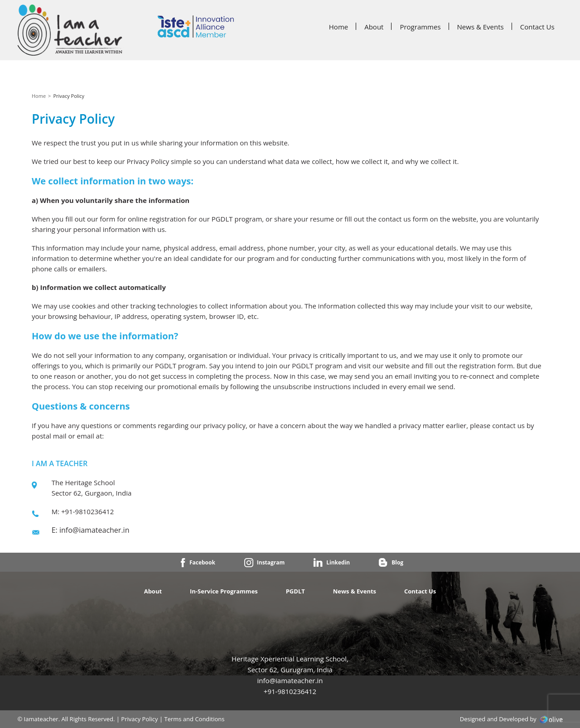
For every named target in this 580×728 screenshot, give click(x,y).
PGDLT (295, 591)
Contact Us (537, 27)
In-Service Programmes (224, 591)
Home (338, 27)
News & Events (481, 27)
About (374, 27)
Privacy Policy (139, 719)
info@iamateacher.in (94, 530)
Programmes (420, 27)
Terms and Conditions (194, 719)
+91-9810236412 (290, 691)
